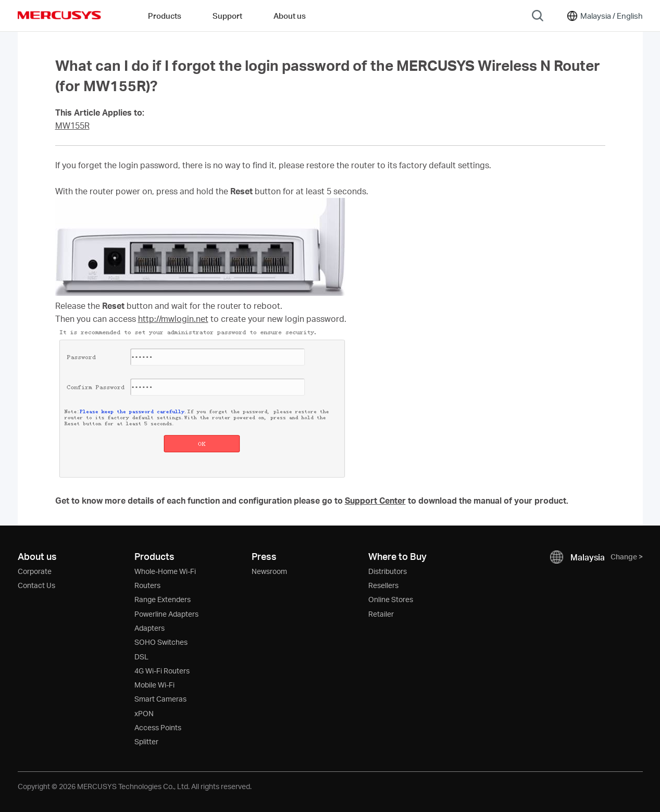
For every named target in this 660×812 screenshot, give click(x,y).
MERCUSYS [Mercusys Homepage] (59, 15)
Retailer (381, 614)
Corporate (35, 571)
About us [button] (290, 16)
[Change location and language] (604, 16)
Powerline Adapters (166, 614)
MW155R (72, 126)
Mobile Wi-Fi (154, 685)
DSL (141, 657)
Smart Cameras (160, 699)
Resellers (383, 585)
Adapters (150, 628)
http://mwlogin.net (173, 319)
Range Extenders (163, 599)
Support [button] (227, 16)
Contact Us (36, 585)
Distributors (388, 571)
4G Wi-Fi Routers (162, 671)
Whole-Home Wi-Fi (165, 571)
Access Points (158, 727)
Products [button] (165, 16)
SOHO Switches (161, 642)
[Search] (538, 16)
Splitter (146, 741)
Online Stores (391, 599)
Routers (147, 585)
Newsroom (269, 571)
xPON (144, 713)
